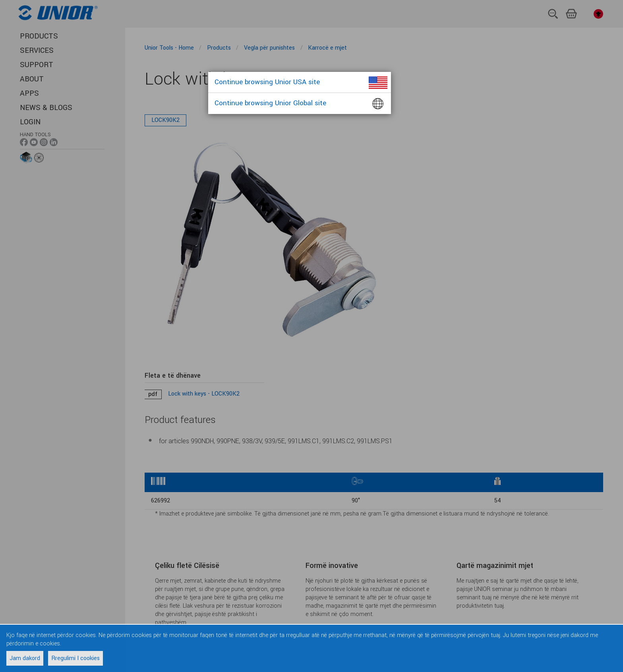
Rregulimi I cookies (75, 658)
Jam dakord (25, 658)
